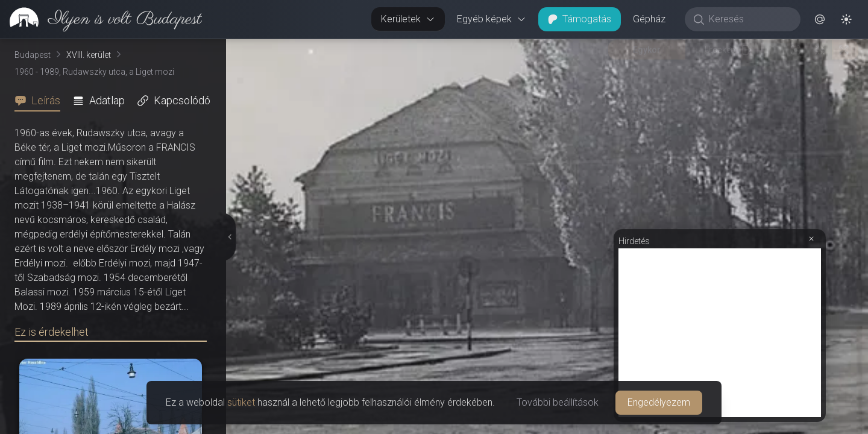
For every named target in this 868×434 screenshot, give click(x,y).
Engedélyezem (659, 402)
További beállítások (558, 402)
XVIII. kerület (89, 55)
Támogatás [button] (580, 19)
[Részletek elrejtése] (230, 237)
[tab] (41, 101)
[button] (820, 19)
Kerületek (408, 19)
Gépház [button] (649, 19)
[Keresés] (749, 19)
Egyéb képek (492, 19)
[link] (101, 19)
